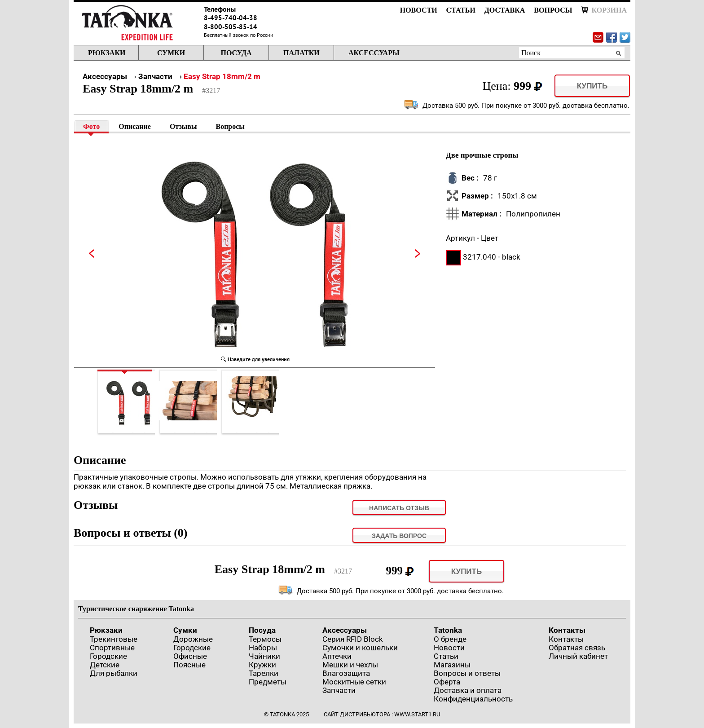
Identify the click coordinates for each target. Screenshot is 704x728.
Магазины (452, 665)
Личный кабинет (578, 656)
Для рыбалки (114, 673)
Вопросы (553, 10)
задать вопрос (399, 536)
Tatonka (448, 630)
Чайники (264, 656)
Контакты (567, 630)
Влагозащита (346, 673)
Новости (419, 10)
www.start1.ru (417, 714)
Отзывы (183, 126)
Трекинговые (114, 639)
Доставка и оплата (468, 690)
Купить (592, 86)
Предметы (268, 682)
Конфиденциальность (473, 699)
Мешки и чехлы (350, 665)
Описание (135, 126)
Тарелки (264, 673)
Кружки (262, 665)
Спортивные (112, 648)
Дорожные (193, 639)
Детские (105, 665)
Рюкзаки (107, 53)
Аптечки (337, 656)
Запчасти (155, 76)
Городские (108, 656)
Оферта (447, 682)
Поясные (189, 665)
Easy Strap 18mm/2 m (222, 76)
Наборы (263, 648)
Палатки (301, 53)
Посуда (236, 53)
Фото (91, 126)
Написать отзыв (399, 508)
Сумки (171, 53)
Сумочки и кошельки (360, 648)
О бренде (450, 639)
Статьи (461, 10)
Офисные (190, 656)
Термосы (265, 639)
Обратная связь (577, 648)
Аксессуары (374, 53)
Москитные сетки (354, 682)
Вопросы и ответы (467, 673)
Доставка (505, 10)
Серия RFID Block (353, 639)
